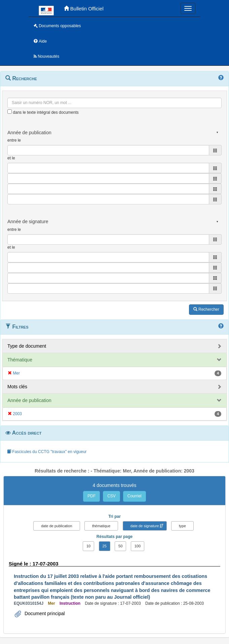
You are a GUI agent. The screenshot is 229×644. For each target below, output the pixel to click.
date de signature (145, 526)
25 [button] (105, 546)
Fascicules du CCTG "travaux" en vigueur (47, 452)
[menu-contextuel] (10, 112)
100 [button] (138, 546)
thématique (101, 526)
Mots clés (17, 387)
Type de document (27, 346)
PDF (91, 496)
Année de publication (29, 400)
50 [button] (120, 546)
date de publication (56, 526)
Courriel (135, 496)
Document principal (44, 613)
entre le (14, 140)
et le (11, 158)
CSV (111, 496)
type (182, 526)
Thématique (20, 360)
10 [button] (88, 546)
